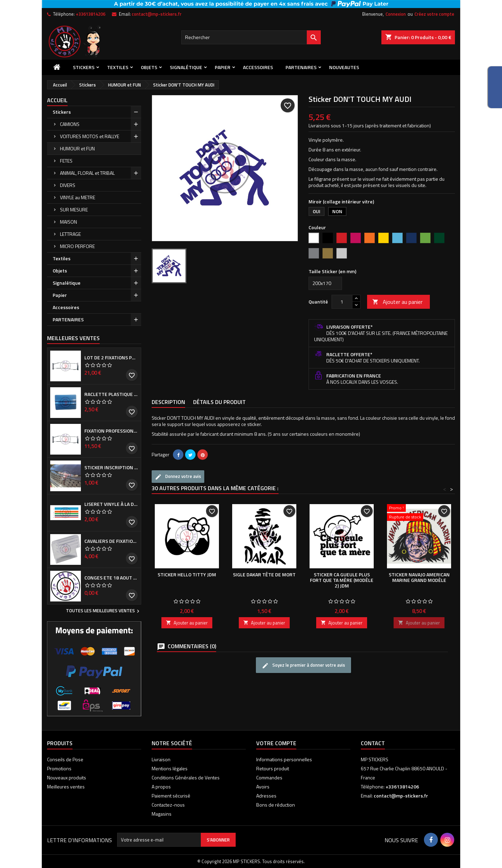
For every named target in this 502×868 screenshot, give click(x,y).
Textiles (118, 67)
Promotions (59, 768)
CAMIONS (70, 124)
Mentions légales (170, 768)
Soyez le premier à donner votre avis (303, 665)
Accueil (57, 100)
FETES (66, 161)
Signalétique (186, 67)
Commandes (269, 777)
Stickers (84, 67)
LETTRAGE (70, 234)
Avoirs (263, 787)
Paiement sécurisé (171, 796)
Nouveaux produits (67, 777)
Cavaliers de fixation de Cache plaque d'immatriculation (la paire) (111, 541)
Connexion (396, 14)
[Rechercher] (251, 37)
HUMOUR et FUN (77, 148)
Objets (149, 67)
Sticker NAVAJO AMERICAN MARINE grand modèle (419, 577)
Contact (373, 743)
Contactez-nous (168, 805)
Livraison (161, 759)
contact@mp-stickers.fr (157, 14)
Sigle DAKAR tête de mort (264, 574)
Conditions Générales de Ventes (186, 777)
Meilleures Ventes (73, 338)
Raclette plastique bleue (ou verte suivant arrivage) (111, 394)
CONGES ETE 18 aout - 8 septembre (111, 578)
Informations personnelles (284, 759)
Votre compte (276, 743)
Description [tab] (168, 402)
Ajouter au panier (397, 302)
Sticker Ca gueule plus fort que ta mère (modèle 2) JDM (342, 580)
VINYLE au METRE (78, 197)
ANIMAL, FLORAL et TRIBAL (87, 173)
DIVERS (68, 185)
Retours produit (273, 768)
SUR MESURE (74, 209)
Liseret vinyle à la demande (111, 504)
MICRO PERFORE (77, 246)
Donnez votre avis (178, 477)
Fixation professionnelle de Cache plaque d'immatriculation (111, 431)
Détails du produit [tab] (219, 402)
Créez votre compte (434, 14)
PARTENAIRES (301, 67)
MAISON (69, 222)
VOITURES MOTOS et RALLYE (90, 136)
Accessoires (258, 67)
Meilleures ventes (66, 787)
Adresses (266, 796)
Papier (223, 67)
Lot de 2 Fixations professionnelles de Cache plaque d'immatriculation (111, 358)
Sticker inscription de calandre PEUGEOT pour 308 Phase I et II (111, 467)
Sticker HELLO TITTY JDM (187, 574)
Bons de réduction (276, 805)
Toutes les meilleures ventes (104, 611)
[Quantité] (342, 302)
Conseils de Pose (65, 759)
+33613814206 (90, 14)
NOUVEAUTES (344, 67)
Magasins (162, 814)
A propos (161, 787)
